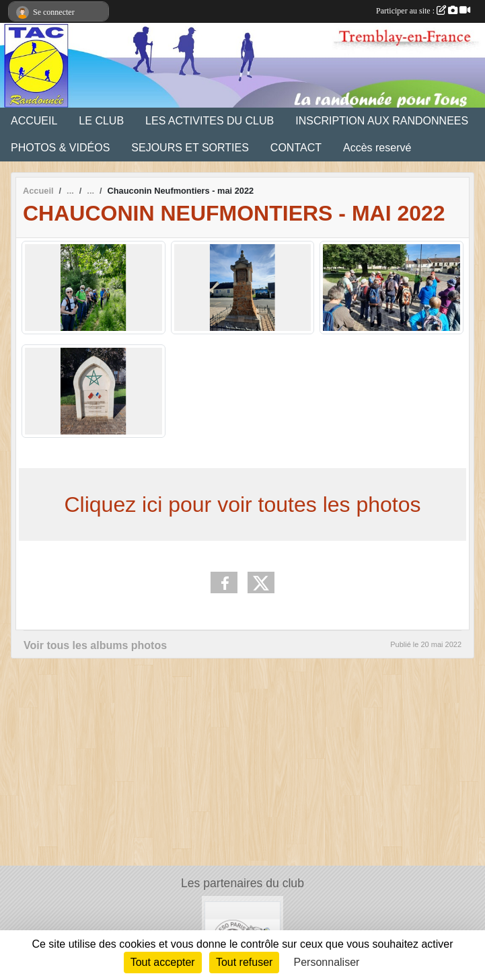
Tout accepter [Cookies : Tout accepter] (163, 962)
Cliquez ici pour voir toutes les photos (242, 504)
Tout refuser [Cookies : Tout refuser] (244, 962)
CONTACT (296, 148)
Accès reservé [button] (377, 148)
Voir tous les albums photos (95, 645)
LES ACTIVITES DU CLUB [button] (210, 121)
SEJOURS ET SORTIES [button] (190, 148)
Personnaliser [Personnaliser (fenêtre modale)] (327, 962)
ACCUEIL (34, 121)
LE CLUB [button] (101, 121)
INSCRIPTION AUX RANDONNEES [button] (382, 121)
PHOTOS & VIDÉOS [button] (60, 148)
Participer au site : (423, 11)
